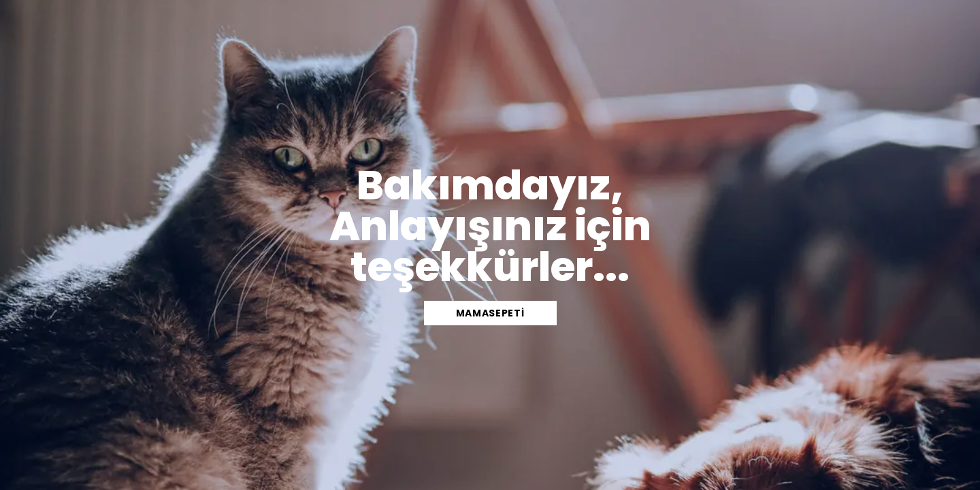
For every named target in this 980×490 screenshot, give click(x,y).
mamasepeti (490, 313)
